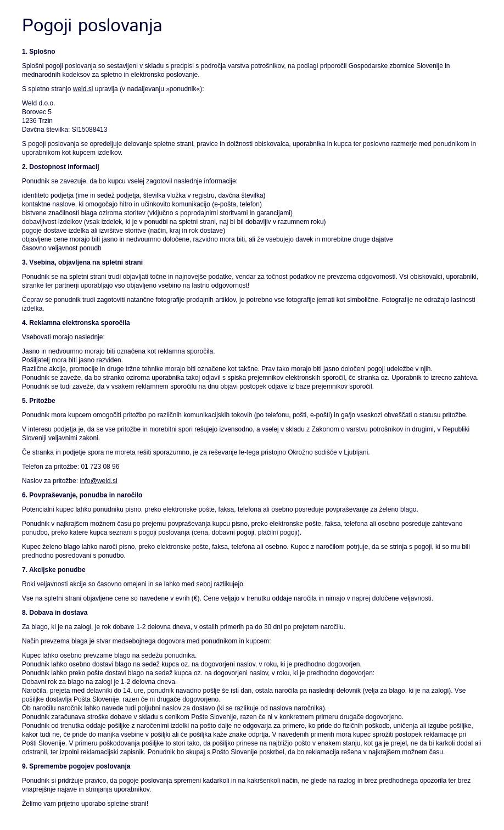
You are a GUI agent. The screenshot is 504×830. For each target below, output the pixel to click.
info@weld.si (98, 481)
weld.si (83, 89)
